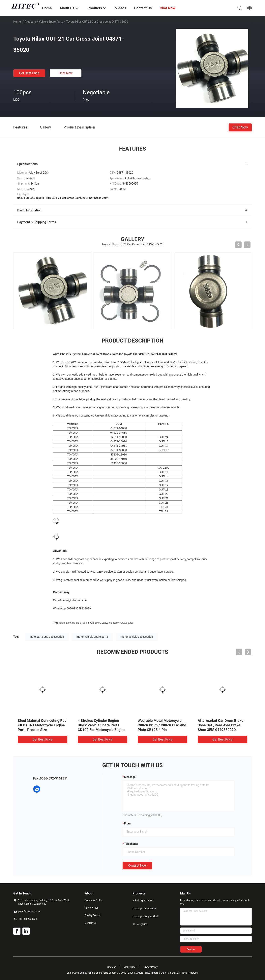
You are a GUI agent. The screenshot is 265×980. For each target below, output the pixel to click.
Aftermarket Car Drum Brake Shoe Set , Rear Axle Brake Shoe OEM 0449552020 (221, 725)
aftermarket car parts (70, 623)
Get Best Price (29, 73)
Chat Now (66, 73)
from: (128, 823)
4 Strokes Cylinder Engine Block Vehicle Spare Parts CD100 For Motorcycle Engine (102, 725)
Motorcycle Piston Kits (144, 909)
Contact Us (91, 923)
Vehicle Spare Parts (51, 22)
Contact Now (137, 866)
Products (30, 22)
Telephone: (131, 844)
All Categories (140, 924)
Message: (130, 777)
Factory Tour (91, 908)
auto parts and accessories (47, 637)
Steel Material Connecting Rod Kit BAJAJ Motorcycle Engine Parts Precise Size (42, 725)
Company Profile (94, 900)
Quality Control (93, 915)
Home (17, 22)
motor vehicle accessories (137, 637)
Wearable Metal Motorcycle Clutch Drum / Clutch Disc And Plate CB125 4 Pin (162, 725)
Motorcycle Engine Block (146, 917)
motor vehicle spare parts (92, 637)
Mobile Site (130, 967)
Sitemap (112, 967)
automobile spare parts (95, 623)
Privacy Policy (150, 967)
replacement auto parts (121, 623)
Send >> (191, 949)
